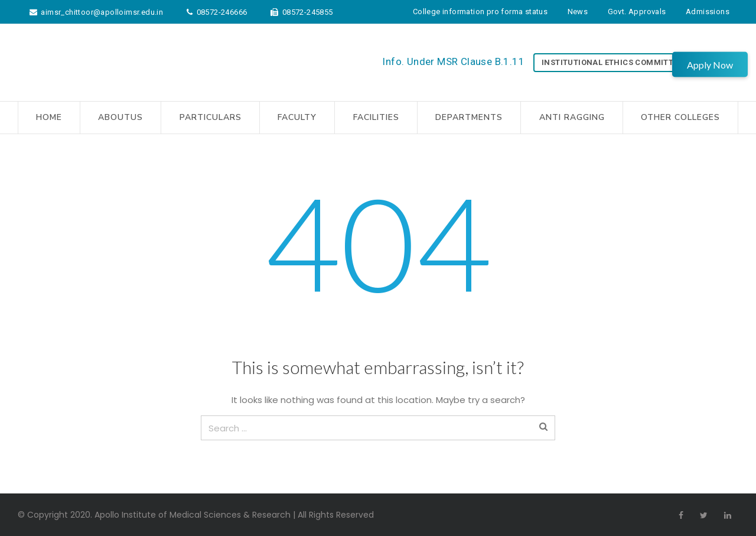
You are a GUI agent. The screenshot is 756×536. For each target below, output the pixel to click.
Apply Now (710, 64)
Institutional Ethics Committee (612, 62)
